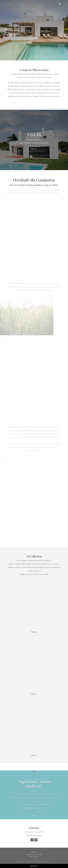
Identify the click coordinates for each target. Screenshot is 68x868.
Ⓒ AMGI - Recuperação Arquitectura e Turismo (34, 861)
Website (34, 632)
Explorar (34, 149)
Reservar (34, 866)
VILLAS (34, 135)
